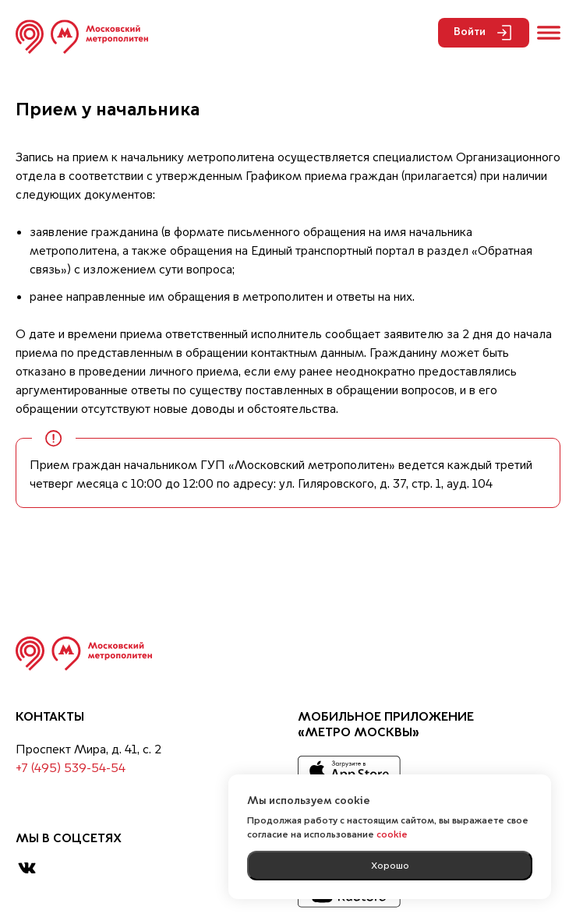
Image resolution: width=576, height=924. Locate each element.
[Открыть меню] (549, 33)
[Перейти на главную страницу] (82, 37)
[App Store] (349, 771)
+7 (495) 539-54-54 (71, 769)
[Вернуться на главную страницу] (84, 654)
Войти (484, 33)
